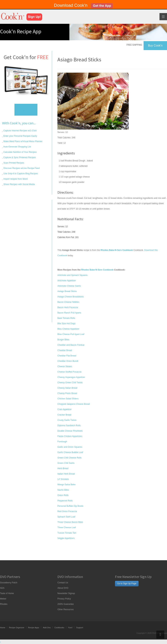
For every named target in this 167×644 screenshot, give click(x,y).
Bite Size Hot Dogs (66, 324)
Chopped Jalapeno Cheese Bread (74, 404)
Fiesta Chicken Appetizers (70, 436)
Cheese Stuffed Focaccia (69, 372)
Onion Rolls (63, 495)
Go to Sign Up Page (127, 584)
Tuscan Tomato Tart (67, 533)
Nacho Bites (63, 490)
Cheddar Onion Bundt (68, 361)
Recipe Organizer (17, 628)
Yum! (70, 628)
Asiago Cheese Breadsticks (71, 297)
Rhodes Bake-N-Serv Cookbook (97, 270)
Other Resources (66, 609)
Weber (3, 599)
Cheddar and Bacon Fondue (71, 345)
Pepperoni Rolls (65, 501)
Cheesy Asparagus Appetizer (71, 377)
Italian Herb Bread (66, 474)
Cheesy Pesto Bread (67, 393)
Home (3, 628)
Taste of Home (7, 593)
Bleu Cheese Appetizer (68, 329)
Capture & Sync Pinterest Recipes (19, 157)
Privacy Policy (64, 599)
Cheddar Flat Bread (67, 356)
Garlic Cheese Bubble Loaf (70, 452)
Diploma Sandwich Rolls (69, 426)
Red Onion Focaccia (67, 511)
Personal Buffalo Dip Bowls (70, 506)
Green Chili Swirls (66, 463)
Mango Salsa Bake (66, 485)
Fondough (62, 442)
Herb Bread (63, 468)
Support (80, 628)
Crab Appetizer (64, 409)
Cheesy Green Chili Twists (70, 383)
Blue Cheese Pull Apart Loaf (71, 334)
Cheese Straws (65, 366)
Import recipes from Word (15, 179)
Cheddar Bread (65, 350)
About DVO (63, 588)
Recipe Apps (34, 628)
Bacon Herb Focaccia (68, 307)
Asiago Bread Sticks (67, 291)
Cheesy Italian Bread (67, 388)
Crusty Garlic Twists (67, 420)
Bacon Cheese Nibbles (68, 302)
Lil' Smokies (63, 479)
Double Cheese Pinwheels (70, 431)
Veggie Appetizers (66, 538)
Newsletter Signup (66, 593)
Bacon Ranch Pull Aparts (69, 313)
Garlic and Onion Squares (70, 447)
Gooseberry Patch (9, 583)
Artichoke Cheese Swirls (69, 286)
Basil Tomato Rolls (66, 318)
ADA (2, 588)
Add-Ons (47, 628)
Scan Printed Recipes (13, 163)
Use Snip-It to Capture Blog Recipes (20, 174)
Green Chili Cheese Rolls (69, 458)
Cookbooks (59, 628)
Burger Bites (63, 340)
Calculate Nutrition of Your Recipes (20, 152)
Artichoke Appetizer (67, 281)
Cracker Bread (64, 415)
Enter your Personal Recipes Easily (20, 136)
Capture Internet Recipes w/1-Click (20, 131)
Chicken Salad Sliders (68, 399)
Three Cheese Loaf (67, 528)
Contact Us (63, 583)
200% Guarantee (66, 604)
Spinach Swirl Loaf (66, 517)
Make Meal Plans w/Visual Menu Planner (23, 141)
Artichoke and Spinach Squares (72, 275)
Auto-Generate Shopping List (17, 147)
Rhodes (4, 604)
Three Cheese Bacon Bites (70, 522)
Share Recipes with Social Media (19, 184)
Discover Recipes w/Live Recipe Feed (21, 168)
